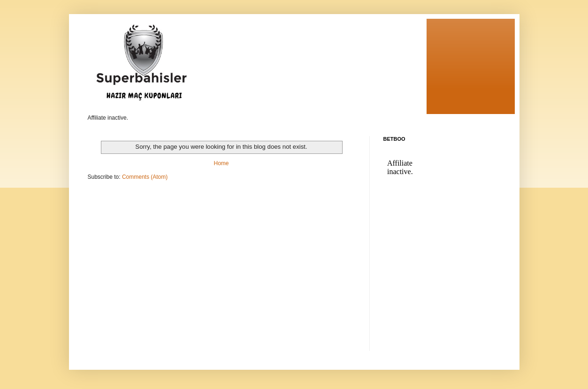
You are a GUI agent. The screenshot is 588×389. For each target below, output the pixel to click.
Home (221, 163)
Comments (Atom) (145, 177)
